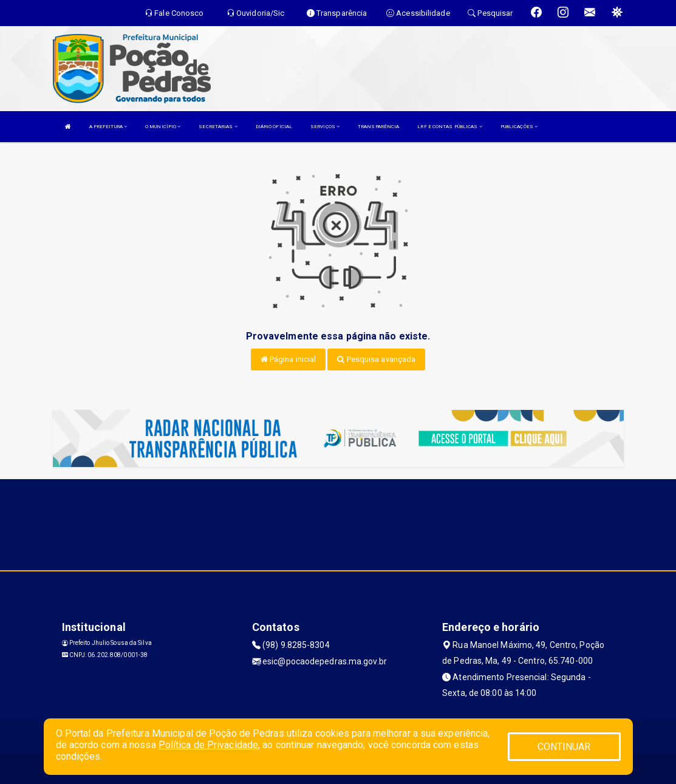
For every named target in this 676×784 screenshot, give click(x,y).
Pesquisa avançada (376, 359)
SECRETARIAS (218, 127)
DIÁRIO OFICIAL (274, 127)
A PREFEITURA (108, 127)
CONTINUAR (564, 747)
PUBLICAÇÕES (519, 127)
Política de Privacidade (208, 745)
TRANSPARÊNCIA (378, 127)
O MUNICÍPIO (163, 127)
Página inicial (288, 359)
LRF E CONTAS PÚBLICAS (449, 127)
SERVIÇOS (325, 127)
